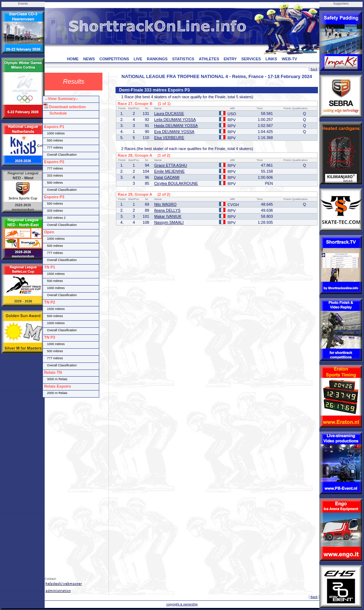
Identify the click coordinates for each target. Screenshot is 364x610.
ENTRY (230, 59)
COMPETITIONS (114, 59)
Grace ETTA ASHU (171, 165)
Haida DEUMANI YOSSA (176, 126)
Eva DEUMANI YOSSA (174, 132)
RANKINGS (157, 59)
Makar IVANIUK (168, 216)
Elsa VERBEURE (169, 138)
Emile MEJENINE (169, 171)
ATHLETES (209, 59)
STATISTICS (183, 59)
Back (314, 69)
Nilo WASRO (165, 204)
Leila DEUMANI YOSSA (175, 120)
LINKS (271, 59)
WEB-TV (289, 59)
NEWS (89, 59)
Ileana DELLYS (167, 210)
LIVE (138, 59)
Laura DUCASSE (169, 113)
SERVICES (251, 59)
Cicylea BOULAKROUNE (176, 183)
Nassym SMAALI (169, 222)
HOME (73, 59)
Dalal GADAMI (167, 177)
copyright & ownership (182, 604)
